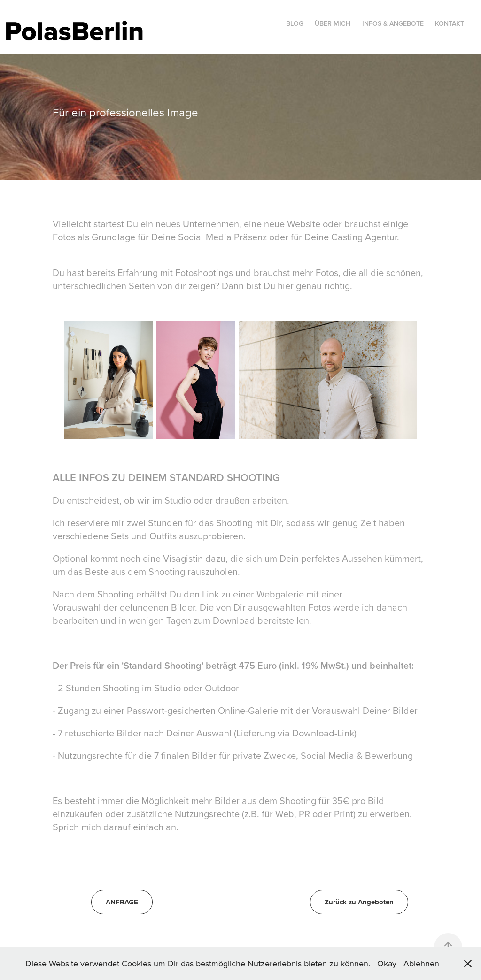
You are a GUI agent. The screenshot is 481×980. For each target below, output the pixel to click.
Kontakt (450, 23)
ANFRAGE (122, 902)
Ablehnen (421, 963)
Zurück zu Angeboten (359, 902)
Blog (295, 23)
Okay (387, 963)
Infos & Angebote (393, 23)
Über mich (333, 23)
